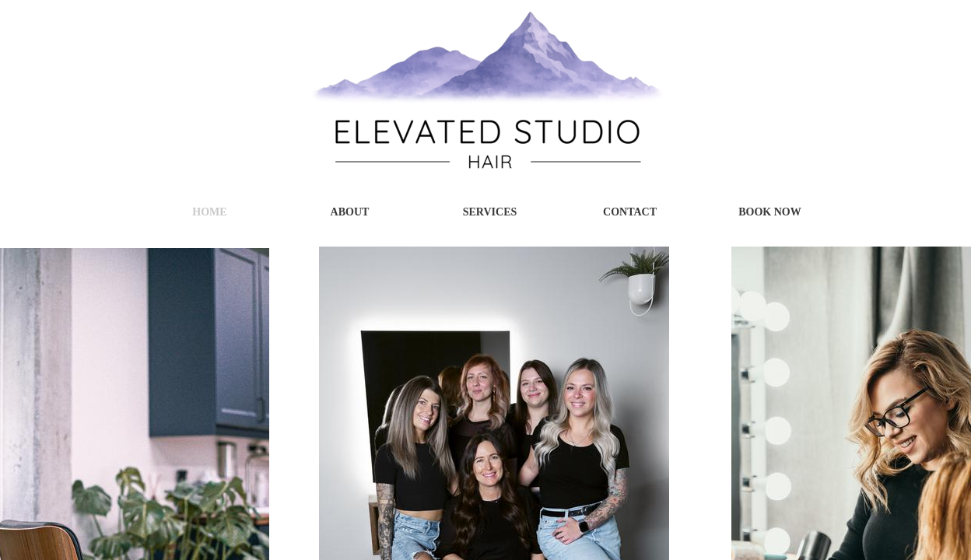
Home (209, 212)
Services (490, 212)
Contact (630, 212)
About (350, 212)
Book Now (770, 212)
